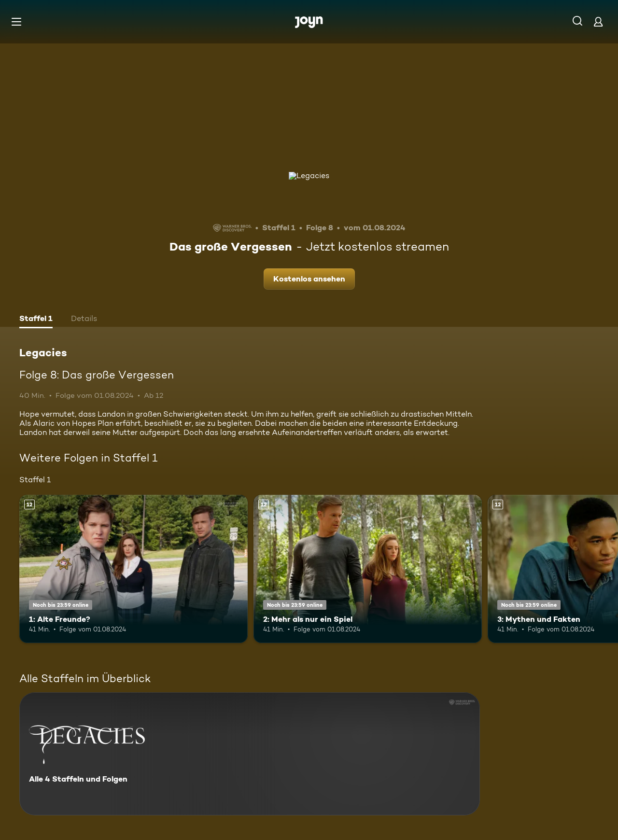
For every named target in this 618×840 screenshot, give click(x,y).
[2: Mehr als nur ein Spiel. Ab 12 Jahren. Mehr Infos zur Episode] (368, 569)
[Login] (598, 21)
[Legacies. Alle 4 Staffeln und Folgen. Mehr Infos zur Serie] (250, 754)
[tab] (36, 320)
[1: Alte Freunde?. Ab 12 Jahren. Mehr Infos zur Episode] (133, 569)
